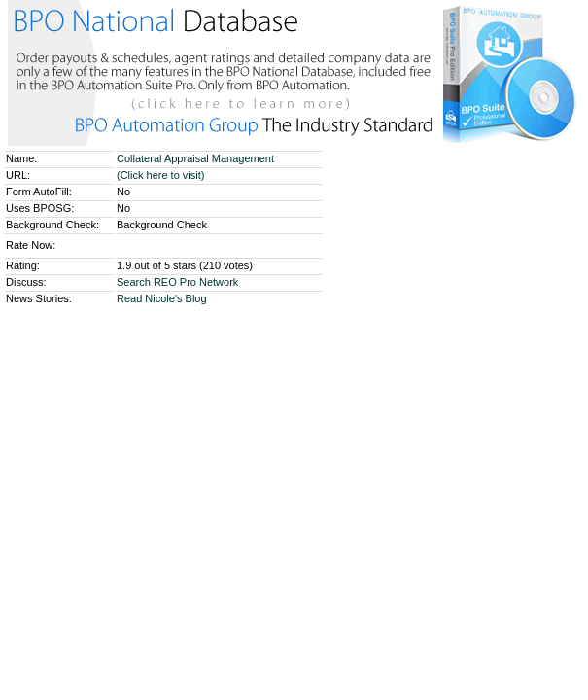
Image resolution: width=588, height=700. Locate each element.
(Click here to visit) (160, 175)
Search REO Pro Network (177, 282)
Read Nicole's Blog (162, 298)
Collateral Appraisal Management (197, 158)
